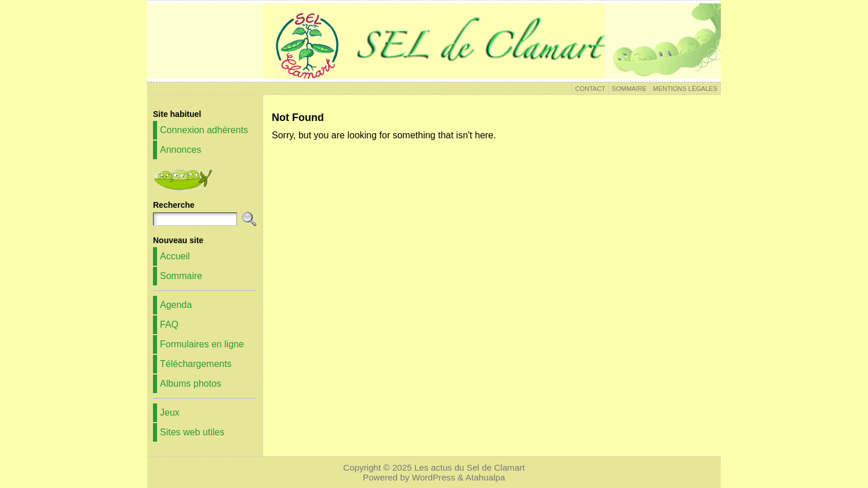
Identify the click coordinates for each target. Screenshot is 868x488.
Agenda (176, 305)
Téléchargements (196, 364)
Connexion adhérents (204, 130)
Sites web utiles (192, 432)
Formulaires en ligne (202, 344)
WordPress (434, 477)
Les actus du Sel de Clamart (470, 467)
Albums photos (191, 384)
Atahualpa (485, 477)
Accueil (175, 256)
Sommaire (181, 276)
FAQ (169, 324)
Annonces (180, 150)
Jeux (170, 412)
